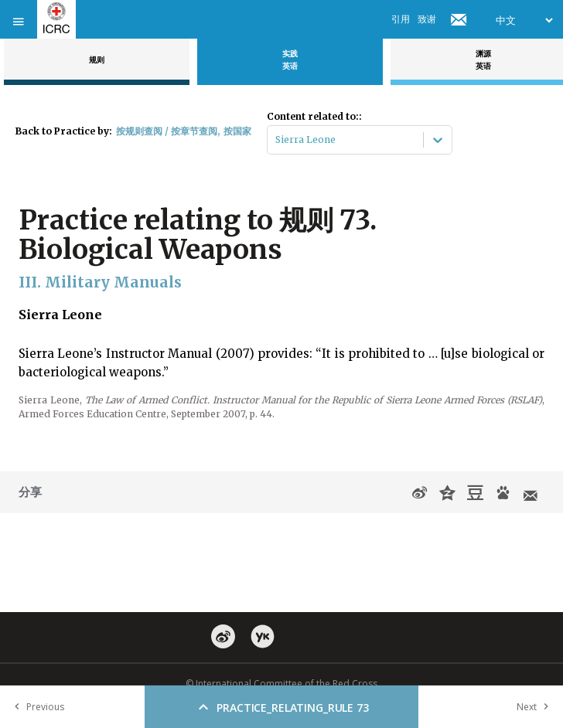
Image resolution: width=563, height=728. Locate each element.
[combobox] (276, 140)
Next (536, 707)
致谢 (427, 19)
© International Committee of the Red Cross (281, 684)
